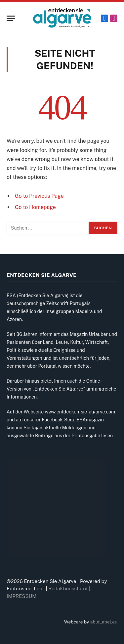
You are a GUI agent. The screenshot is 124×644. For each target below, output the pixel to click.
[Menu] (11, 18)
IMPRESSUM (22, 596)
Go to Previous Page (39, 196)
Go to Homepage (35, 207)
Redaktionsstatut (68, 589)
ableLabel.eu (104, 622)
